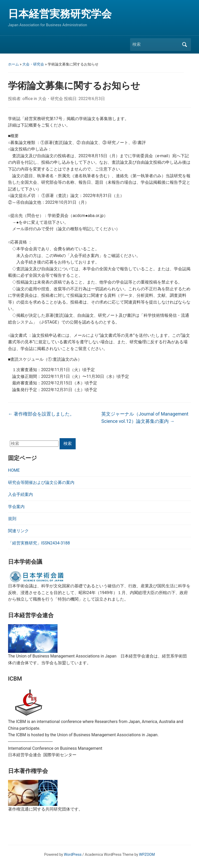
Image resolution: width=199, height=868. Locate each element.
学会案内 (16, 507)
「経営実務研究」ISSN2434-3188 (39, 543)
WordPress (73, 854)
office (28, 99)
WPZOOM (147, 854)
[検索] (156, 44)
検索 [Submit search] (184, 45)
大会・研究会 (33, 64)
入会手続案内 (20, 494)
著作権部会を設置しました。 (41, 414)
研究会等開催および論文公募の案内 (41, 482)
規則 (12, 519)
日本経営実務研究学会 (60, 14)
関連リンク (18, 531)
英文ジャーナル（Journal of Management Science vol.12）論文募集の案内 (145, 418)
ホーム (13, 64)
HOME (14, 470)
